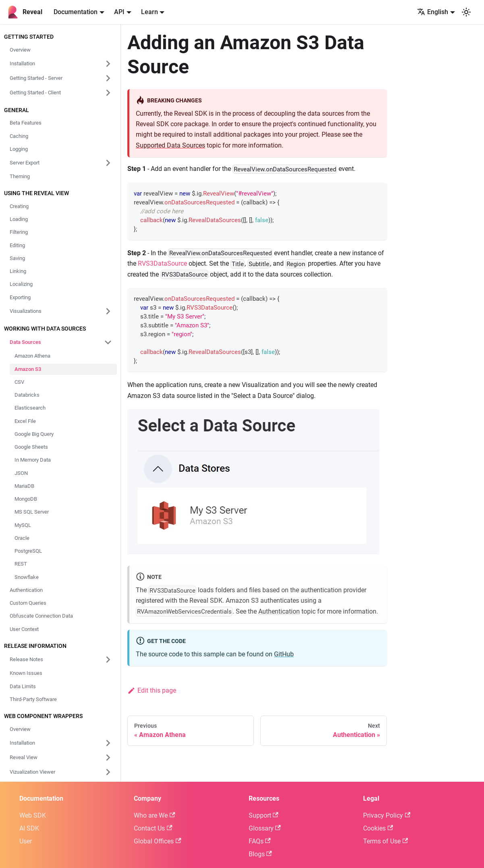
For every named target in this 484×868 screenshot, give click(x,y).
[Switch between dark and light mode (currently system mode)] (466, 12)
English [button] (433, 12)
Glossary (265, 828)
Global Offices (157, 841)
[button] (61, 64)
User (26, 841)
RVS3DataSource (162, 263)
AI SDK (29, 828)
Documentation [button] (76, 12)
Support (264, 815)
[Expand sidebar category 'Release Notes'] (108, 660)
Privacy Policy (387, 815)
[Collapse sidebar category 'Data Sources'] (108, 342)
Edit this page (152, 690)
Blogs (260, 854)
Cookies (378, 828)
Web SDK (33, 815)
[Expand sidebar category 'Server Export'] (108, 163)
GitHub (284, 654)
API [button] (119, 12)
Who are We (154, 815)
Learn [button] (150, 12)
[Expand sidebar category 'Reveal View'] (108, 758)
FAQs (260, 841)
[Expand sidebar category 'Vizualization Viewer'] (108, 772)
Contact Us (153, 828)
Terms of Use (385, 841)
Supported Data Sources (170, 145)
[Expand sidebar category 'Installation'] (108, 743)
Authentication (279, 611)
